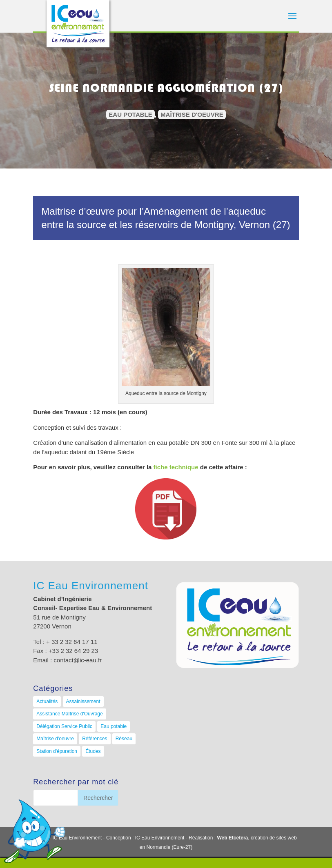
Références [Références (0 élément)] (95, 739)
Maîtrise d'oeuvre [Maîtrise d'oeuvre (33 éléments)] (55, 739)
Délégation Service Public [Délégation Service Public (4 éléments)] (64, 726)
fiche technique (176, 467)
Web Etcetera (232, 838)
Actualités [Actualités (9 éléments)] (47, 702)
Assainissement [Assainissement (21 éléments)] (83, 702)
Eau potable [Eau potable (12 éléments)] (114, 726)
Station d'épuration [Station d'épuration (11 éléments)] (57, 751)
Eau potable (130, 114)
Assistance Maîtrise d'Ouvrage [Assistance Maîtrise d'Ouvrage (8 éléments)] (69, 714)
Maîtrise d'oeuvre (192, 114)
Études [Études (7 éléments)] (93, 751)
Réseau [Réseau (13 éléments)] (124, 739)
